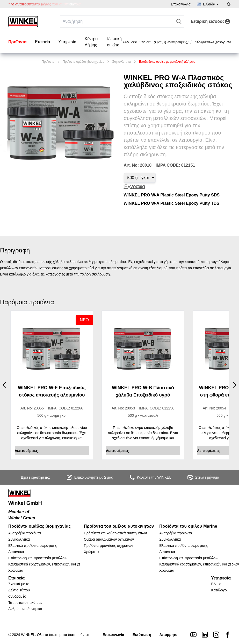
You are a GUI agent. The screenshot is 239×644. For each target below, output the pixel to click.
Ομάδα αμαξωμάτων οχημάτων (109, 539)
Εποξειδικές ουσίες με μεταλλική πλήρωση (168, 62)
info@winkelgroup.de (212, 42)
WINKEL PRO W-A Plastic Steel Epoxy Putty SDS (172, 195)
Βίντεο (216, 584)
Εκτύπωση (142, 635)
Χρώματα (16, 570)
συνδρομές (17, 596)
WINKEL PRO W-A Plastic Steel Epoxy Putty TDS (172, 203)
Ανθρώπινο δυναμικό (25, 609)
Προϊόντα (17, 42)
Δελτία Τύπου (19, 590)
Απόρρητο (168, 635)
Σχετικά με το (19, 584)
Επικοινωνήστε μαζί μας (89, 477)
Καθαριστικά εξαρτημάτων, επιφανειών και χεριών (48, 564)
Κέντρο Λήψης (91, 42)
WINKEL (28, 635)
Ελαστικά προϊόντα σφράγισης (33, 546)
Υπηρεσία (67, 42)
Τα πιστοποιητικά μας (25, 603)
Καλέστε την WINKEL (150, 477)
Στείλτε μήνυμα (203, 477)
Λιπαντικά (16, 552)
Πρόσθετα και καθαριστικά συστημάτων (115, 533)
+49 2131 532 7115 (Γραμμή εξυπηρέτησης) (155, 42)
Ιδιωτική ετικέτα (114, 42)
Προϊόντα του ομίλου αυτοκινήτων (119, 526)
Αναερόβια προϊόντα (25, 533)
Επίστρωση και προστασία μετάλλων (38, 558)
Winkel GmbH (25, 503)
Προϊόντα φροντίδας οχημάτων (108, 546)
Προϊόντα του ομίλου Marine (188, 526)
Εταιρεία (43, 42)
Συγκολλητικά (122, 62)
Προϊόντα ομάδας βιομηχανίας (83, 62)
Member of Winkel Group (22, 515)
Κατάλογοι (219, 590)
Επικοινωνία (181, 4)
